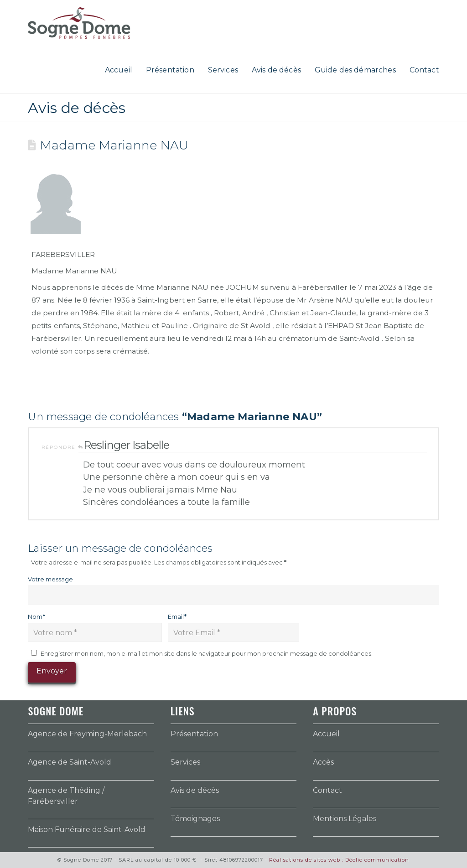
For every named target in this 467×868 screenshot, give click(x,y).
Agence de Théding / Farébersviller (66, 796)
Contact (327, 790)
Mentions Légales (345, 819)
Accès (323, 762)
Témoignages (195, 819)
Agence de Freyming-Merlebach (87, 734)
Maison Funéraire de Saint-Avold (87, 829)
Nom (36, 616)
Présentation (194, 734)
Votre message (50, 579)
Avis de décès (195, 790)
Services (185, 762)
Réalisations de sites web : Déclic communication (339, 860)
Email (177, 616)
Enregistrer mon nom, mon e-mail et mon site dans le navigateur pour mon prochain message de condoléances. (207, 653)
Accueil (326, 734)
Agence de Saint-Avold (70, 762)
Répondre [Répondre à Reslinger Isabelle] (62, 447)
